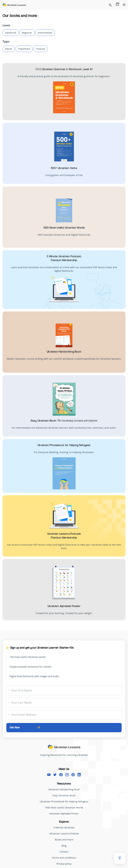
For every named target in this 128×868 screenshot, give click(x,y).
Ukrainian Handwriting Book (64, 352)
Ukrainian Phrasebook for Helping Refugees (64, 445)
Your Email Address (24, 715)
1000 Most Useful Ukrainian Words (64, 228)
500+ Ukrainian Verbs (64, 168)
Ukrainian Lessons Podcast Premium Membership (64, 536)
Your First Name (22, 690)
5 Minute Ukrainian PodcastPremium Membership (64, 258)
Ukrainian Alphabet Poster (64, 606)
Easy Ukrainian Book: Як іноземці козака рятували (64, 421)
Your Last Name (21, 703)
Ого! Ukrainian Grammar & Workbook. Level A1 (64, 69)
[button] (120, 858)
